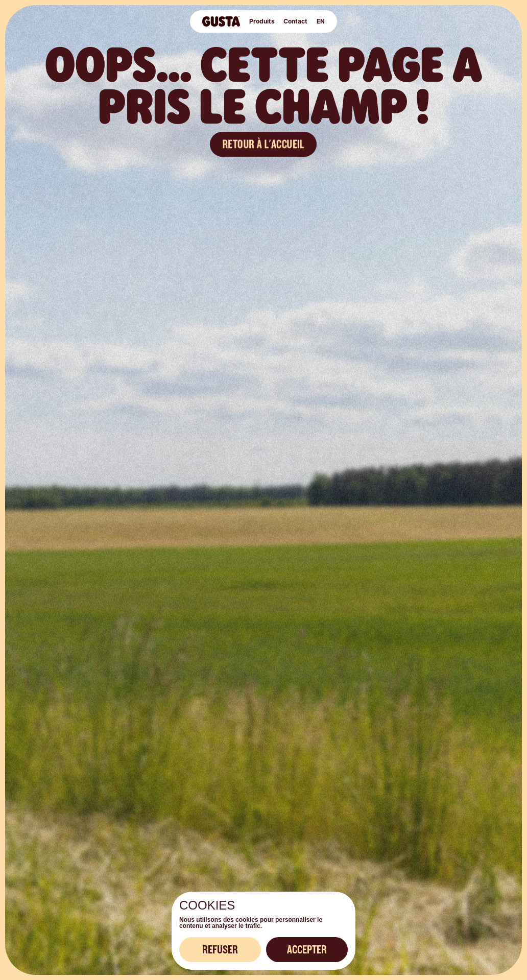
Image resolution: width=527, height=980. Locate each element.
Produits (262, 21)
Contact (295, 21)
